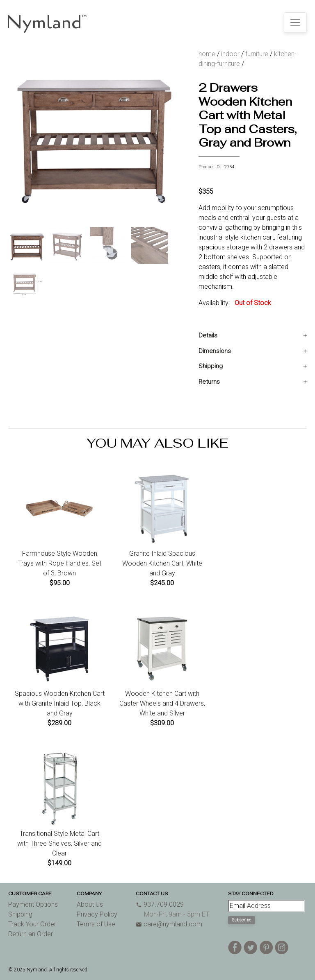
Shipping (211, 366)
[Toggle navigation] (295, 23)
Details (208, 335)
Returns (209, 382)
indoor (230, 54)
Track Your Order (32, 924)
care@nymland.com (169, 924)
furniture (257, 54)
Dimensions (215, 351)
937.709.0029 (160, 904)
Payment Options (33, 904)
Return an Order (31, 934)
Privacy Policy (97, 914)
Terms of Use (96, 924)
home (207, 54)
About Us (90, 904)
